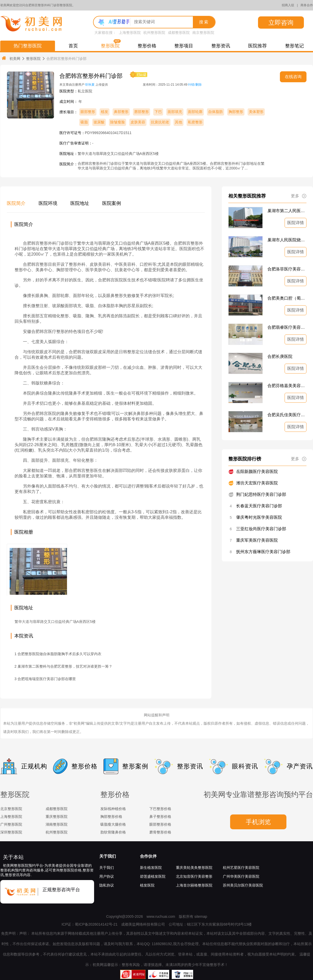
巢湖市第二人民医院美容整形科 (287, 211)
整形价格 (147, 46)
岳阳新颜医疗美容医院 (257, 472)
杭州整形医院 (154, 33)
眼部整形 (88, 112)
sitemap (201, 916)
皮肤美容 (138, 122)
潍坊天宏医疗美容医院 (257, 483)
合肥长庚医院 (280, 356)
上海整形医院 (130, 33)
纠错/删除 (195, 85)
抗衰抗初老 (160, 122)
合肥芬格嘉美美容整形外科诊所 (287, 386)
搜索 (204, 22)
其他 (179, 122)
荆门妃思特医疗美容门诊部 (261, 494)
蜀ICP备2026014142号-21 (96, 924)
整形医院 (110, 46)
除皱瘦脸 (118, 122)
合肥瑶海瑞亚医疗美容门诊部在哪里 (47, 679)
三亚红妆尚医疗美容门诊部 (261, 529)
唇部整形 (142, 112)
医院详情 (296, 223)
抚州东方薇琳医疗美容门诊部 (263, 552)
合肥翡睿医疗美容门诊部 (287, 327)
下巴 (158, 112)
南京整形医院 (203, 33)
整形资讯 (221, 46)
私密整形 (195, 122)
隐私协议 (107, 885)
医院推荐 (257, 46)
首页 (73, 46)
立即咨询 (281, 23)
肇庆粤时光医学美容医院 (259, 517)
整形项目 (184, 46)
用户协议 (107, 876)
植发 (105, 112)
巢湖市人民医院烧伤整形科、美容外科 (287, 240)
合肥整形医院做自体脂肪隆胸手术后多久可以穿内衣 (59, 654)
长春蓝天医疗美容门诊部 (259, 506)
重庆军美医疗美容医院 (257, 540)
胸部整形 (236, 112)
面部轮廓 (195, 112)
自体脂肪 (216, 112)
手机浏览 (258, 822)
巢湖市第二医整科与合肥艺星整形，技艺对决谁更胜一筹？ (65, 666)
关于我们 (108, 856)
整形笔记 (294, 46)
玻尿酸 (99, 122)
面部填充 (175, 112)
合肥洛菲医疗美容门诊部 (287, 269)
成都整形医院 (179, 33)
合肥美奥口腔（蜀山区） (287, 298)
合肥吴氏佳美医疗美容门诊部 (287, 415)
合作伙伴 (148, 856)
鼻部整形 (121, 112)
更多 (299, 196)
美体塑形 (256, 112)
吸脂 (84, 122)
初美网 (11, 58)
